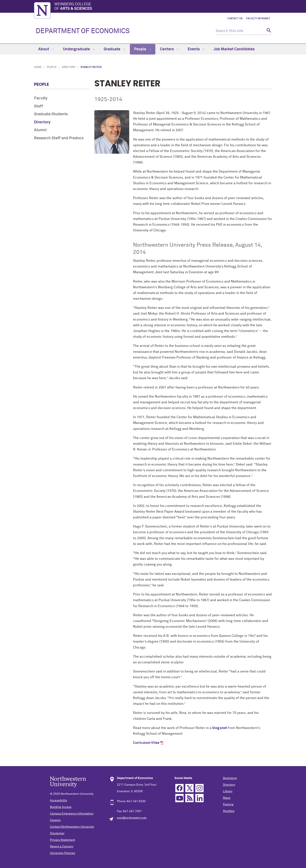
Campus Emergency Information (72, 814)
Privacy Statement (62, 840)
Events (196, 49)
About (46, 49)
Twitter (189, 788)
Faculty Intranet (258, 19)
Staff (38, 106)
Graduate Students (51, 114)
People (143, 49)
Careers (55, 820)
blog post (220, 728)
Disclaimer (57, 833)
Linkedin (199, 798)
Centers (169, 49)
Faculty (41, 98)
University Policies (62, 853)
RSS (189, 798)
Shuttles (229, 811)
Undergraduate (79, 49)
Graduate (114, 49)
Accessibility (59, 800)
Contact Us (235, 19)
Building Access (61, 807)
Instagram (199, 788)
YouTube (179, 798)
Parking (228, 805)
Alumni (40, 130)
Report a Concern (62, 847)
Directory (69, 67)
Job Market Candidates (234, 49)
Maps (227, 798)
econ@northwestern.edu (132, 818)
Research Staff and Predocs (59, 138)
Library (228, 791)
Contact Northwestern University (72, 827)
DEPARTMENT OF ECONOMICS (83, 31)
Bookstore (230, 778)
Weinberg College (163, 7)
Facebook (179, 788)
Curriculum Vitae (146, 743)
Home (38, 67)
